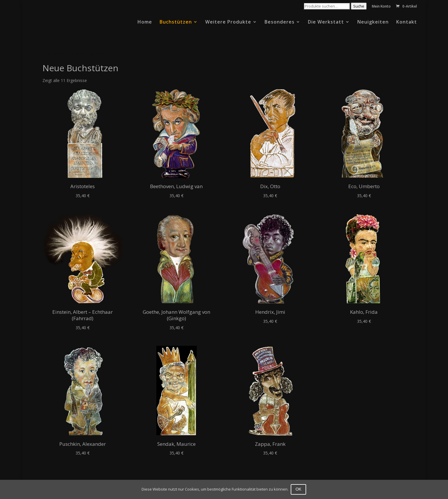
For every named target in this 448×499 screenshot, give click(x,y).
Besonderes (280, 22)
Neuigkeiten (373, 22)
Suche (359, 6)
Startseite (53, 54)
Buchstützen (176, 22)
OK (299, 489)
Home (145, 22)
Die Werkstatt (326, 22)
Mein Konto (381, 7)
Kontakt (407, 22)
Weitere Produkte (228, 22)
